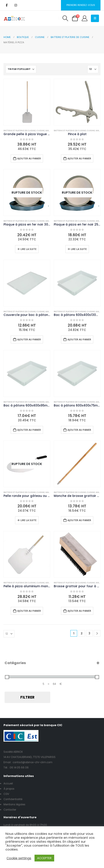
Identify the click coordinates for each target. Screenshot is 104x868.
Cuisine (41, 130)
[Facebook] (7, 5)
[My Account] (84, 18)
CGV (6, 794)
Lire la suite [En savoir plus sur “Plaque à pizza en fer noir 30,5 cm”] (29, 249)
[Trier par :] (21, 69)
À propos (9, 789)
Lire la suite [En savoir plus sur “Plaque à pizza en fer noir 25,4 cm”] (79, 249)
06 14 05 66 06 (19, 768)
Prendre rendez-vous (81, 5)
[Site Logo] (14, 18)
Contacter (10, 810)
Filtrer (27, 697)
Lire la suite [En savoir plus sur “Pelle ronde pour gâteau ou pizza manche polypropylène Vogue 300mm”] (29, 520)
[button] (65, 18)
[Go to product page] (27, 102)
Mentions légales (14, 804)
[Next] (97, 633)
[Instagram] (16, 5)
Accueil (8, 784)
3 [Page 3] (89, 633)
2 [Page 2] (82, 633)
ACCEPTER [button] (44, 858)
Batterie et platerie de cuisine (20, 130)
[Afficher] (93, 69)
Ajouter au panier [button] (29, 158)
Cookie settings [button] (19, 858)
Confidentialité (13, 799)
